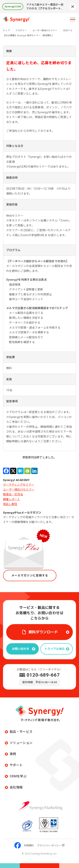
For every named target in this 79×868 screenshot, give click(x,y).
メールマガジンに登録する (30, 575)
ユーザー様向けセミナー (19, 490)
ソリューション (21, 743)
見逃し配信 (10, 504)
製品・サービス (21, 732)
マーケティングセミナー (19, 485)
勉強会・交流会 (13, 494)
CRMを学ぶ (18, 776)
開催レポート (12, 499)
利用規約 (29, 845)
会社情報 (16, 787)
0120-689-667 (43, 675)
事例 (13, 754)
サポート (16, 765)
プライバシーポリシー (51, 845)
